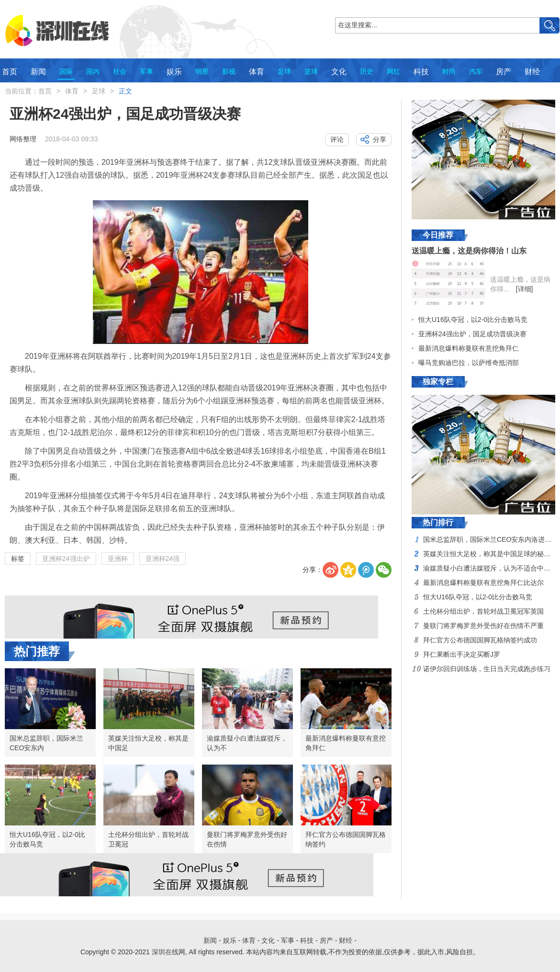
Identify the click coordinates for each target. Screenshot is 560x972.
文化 (339, 72)
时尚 (449, 71)
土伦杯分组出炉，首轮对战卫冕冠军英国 (483, 611)
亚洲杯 (118, 559)
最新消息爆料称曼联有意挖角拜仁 (346, 743)
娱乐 (174, 72)
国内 (93, 71)
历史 (367, 71)
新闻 (38, 72)
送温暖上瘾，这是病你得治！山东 (469, 251)
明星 (202, 71)
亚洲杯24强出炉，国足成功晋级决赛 (472, 334)
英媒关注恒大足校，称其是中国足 (148, 743)
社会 (120, 71)
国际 (66, 71)
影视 (229, 71)
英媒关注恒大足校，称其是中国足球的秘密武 (490, 554)
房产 (504, 72)
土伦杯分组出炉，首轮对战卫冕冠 (148, 839)
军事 (146, 71)
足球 (284, 71)
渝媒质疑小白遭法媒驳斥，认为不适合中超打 (490, 568)
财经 (532, 72)
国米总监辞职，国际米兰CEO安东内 (46, 743)
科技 (421, 72)
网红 (393, 71)
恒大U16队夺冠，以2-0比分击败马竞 (47, 839)
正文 (125, 91)
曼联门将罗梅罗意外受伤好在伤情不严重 (483, 626)
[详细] (525, 289)
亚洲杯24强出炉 (66, 559)
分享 (380, 139)
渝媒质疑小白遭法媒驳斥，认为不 (247, 743)
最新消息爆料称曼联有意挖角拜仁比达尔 (483, 583)
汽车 (476, 71)
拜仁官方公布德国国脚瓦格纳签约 (346, 839)
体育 (257, 72)
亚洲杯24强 (163, 559)
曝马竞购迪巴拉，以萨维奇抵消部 (469, 363)
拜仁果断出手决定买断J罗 (462, 654)
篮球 (311, 71)
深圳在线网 (168, 952)
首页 (10, 72)
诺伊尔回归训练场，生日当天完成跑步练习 (487, 669)
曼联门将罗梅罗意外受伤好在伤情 (247, 839)
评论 (337, 139)
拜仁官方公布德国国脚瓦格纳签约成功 (480, 640)
